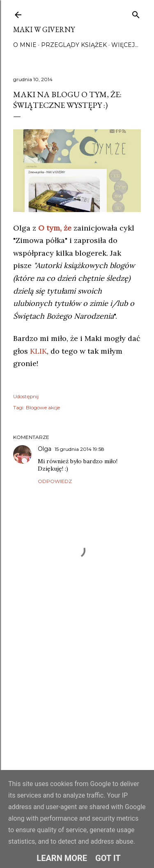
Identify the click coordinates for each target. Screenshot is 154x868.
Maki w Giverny (44, 29)
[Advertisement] (77, 699)
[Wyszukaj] (136, 13)
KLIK (38, 351)
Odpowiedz (55, 481)
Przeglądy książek (74, 45)
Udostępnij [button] (26, 396)
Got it (108, 858)
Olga (45, 449)
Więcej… (125, 45)
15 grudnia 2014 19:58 (79, 449)
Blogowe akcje (43, 407)
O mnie (25, 45)
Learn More (62, 858)
